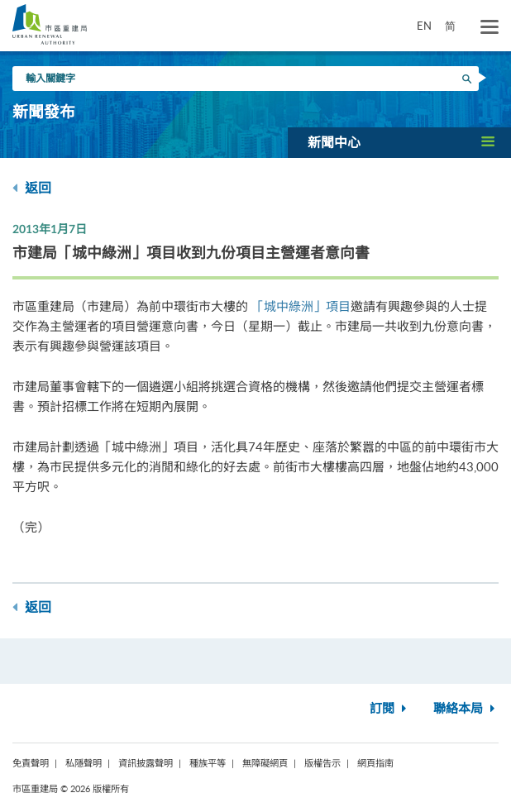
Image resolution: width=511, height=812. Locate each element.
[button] (399, 142)
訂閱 (390, 709)
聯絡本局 (466, 709)
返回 (32, 188)
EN (424, 26)
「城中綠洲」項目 (301, 306)
